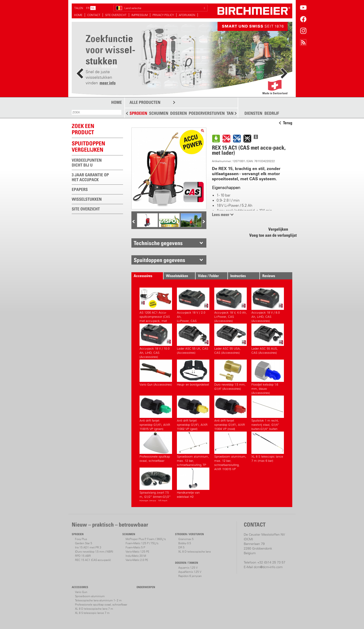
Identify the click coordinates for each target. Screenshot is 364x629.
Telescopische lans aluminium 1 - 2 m (98, 600)
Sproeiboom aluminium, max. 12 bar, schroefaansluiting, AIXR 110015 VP (231, 448)
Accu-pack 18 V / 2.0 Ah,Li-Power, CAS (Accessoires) (193, 304)
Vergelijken (278, 229)
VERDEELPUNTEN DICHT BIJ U (87, 163)
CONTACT (94, 15)
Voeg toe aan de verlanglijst (270, 235)
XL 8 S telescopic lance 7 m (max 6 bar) (268, 447)
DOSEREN (179, 113)
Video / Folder (208, 276)
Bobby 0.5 (185, 543)
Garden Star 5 (84, 543)
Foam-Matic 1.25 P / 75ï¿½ (142, 543)
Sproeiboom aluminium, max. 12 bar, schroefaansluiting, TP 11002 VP (193, 448)
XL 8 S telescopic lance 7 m (92, 613)
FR (88, 8)
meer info (108, 83)
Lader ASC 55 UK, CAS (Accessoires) (193, 339)
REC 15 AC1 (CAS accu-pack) (93, 560)
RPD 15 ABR (83, 556)
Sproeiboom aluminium (90, 596)
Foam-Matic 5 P (135, 547)
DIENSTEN (253, 113)
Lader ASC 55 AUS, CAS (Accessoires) (268, 339)
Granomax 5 (186, 539)
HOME (78, 15)
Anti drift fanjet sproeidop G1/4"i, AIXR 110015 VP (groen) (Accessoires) (156, 412)
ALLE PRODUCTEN (145, 102)
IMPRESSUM (140, 15)
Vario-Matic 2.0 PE (137, 560)
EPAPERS (80, 189)
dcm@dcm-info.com (268, 567)
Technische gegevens (158, 243)
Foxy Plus (81, 539)
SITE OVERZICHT (116, 15)
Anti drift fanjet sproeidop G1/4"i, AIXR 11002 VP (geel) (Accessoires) (193, 412)
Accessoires (143, 276)
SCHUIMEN (159, 113)
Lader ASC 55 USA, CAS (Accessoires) (231, 339)
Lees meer (221, 215)
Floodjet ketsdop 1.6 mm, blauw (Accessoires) (268, 376)
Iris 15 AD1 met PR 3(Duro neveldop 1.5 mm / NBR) (94, 549)
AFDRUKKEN (187, 15)
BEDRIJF (272, 113)
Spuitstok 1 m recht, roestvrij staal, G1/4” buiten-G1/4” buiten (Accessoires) (268, 412)
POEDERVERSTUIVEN (207, 113)
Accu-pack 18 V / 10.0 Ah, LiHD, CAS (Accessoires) (156, 340)
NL (93, 8)
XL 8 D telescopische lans (195, 552)
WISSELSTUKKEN (87, 199)
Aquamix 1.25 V (188, 568)
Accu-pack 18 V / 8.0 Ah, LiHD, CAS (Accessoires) (268, 304)
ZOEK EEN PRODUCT (83, 129)
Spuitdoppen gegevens (159, 260)
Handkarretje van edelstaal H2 (193, 483)
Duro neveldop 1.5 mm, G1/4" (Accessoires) (231, 375)
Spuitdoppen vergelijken (88, 146)
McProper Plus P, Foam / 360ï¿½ (146, 539)
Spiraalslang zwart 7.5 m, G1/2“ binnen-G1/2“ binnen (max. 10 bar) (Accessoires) (156, 484)
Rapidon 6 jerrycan (190, 576)
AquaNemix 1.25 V (190, 572)
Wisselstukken (177, 276)
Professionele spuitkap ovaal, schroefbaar (156, 447)
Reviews (269, 276)
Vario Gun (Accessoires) (156, 373)
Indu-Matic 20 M (136, 556)
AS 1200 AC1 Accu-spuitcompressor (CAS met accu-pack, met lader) (156, 304)
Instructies (238, 276)
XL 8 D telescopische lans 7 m (94, 609)
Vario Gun (81, 592)
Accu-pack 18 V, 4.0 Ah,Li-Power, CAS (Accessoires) (231, 304)
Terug (288, 123)
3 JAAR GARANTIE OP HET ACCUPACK (90, 177)
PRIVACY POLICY (163, 15)
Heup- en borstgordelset (193, 373)
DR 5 (181, 547)
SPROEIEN (138, 113)
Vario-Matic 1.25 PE (137, 552)
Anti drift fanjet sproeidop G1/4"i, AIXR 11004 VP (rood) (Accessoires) (231, 412)
